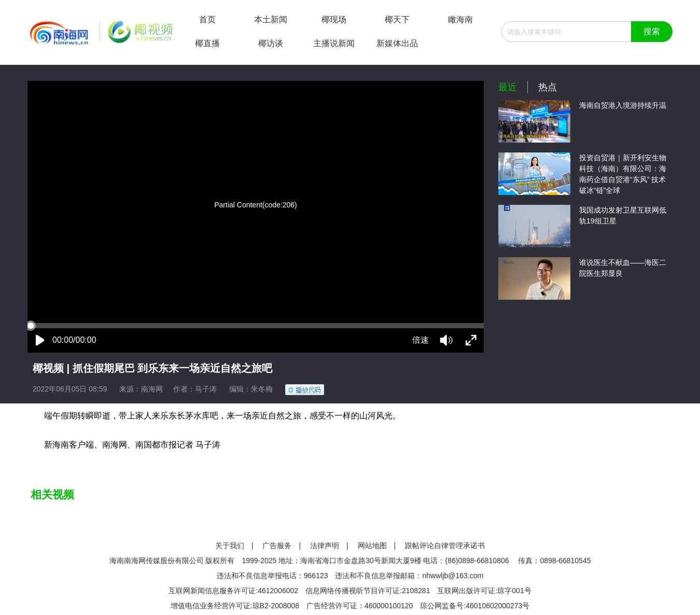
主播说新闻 (334, 43)
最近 (508, 87)
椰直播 (207, 43)
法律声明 (325, 546)
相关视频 (52, 494)
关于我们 (230, 546)
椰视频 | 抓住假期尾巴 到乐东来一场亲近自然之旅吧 (152, 368)
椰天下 (397, 19)
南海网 (152, 389)
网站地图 (372, 546)
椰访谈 (271, 43)
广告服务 (277, 546)
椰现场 (334, 19)
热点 (548, 87)
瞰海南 (460, 19)
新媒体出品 (397, 43)
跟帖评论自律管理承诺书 (445, 546)
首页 (207, 19)
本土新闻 (271, 19)
